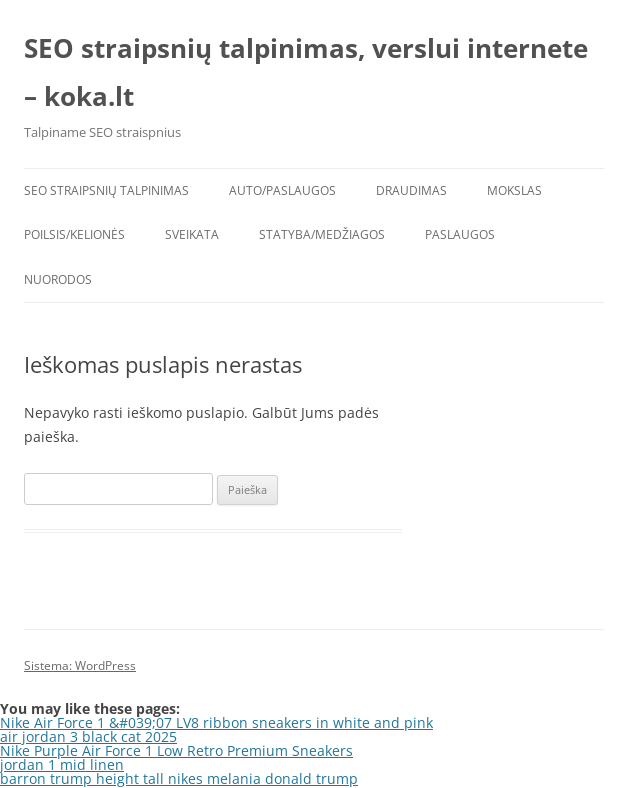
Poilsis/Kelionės (74, 234)
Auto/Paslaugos (282, 190)
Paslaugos (460, 234)
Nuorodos (58, 279)
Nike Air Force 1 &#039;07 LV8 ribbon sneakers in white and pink (216, 722)
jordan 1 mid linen (62, 764)
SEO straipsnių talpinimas (106, 190)
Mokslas (514, 190)
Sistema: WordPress (80, 665)
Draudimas (411, 190)
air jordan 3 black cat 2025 (88, 736)
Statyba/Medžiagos (322, 234)
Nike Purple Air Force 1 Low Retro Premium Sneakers (176, 750)
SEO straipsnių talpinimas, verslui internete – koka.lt (306, 72)
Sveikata (192, 234)
